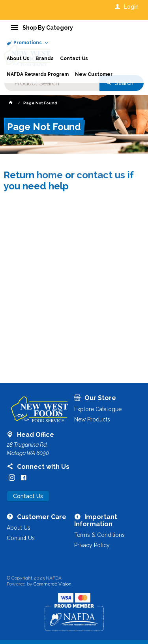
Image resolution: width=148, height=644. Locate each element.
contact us (101, 175)
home (50, 175)
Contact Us (28, 496)
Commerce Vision (52, 584)
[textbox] (52, 83)
